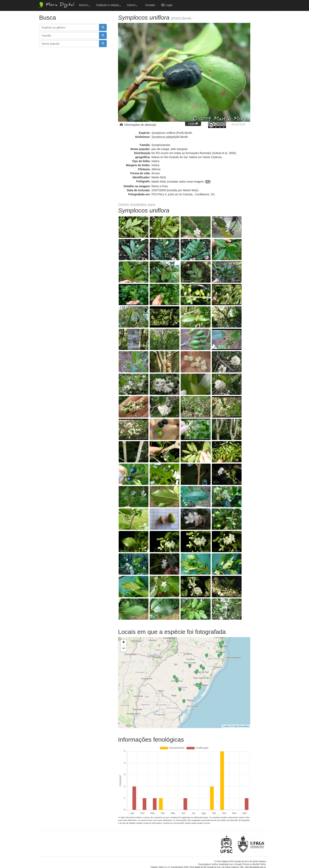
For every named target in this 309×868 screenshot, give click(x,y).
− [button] (124, 632)
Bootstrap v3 (260, 856)
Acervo (84, 5)
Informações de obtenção (138, 125)
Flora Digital (56, 5)
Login (167, 5)
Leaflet (226, 710)
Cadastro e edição (109, 5)
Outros (132, 5)
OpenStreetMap (241, 710)
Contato (149, 5)
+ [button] (124, 626)
